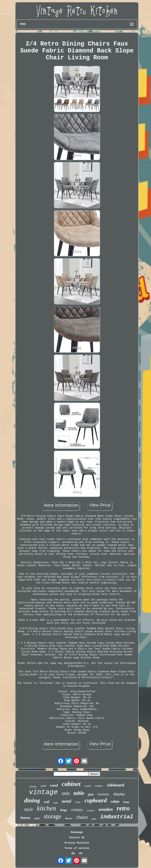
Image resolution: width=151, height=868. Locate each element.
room (55, 803)
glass (94, 819)
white (115, 801)
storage (52, 816)
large (64, 810)
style (28, 809)
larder (78, 802)
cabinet (71, 784)
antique (91, 810)
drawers (33, 787)
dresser (69, 818)
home (126, 802)
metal (66, 801)
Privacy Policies (77, 843)
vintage (43, 792)
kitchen (47, 808)
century (77, 810)
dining (32, 800)
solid (43, 786)
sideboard (116, 785)
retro (123, 808)
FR (81, 854)
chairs (82, 817)
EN (73, 854)
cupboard (96, 800)
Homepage (77, 832)
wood (54, 785)
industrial (117, 817)
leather (99, 786)
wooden (106, 809)
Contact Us (77, 838)
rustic (88, 786)
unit (66, 793)
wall (47, 802)
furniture (104, 794)
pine (91, 794)
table (79, 793)
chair (37, 818)
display (119, 794)
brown (25, 818)
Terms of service (77, 848)
